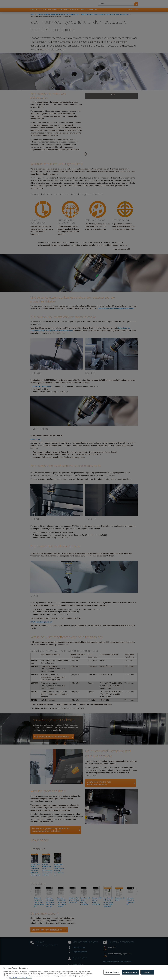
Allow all (147, 975)
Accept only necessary (130, 975)
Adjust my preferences (112, 975)
